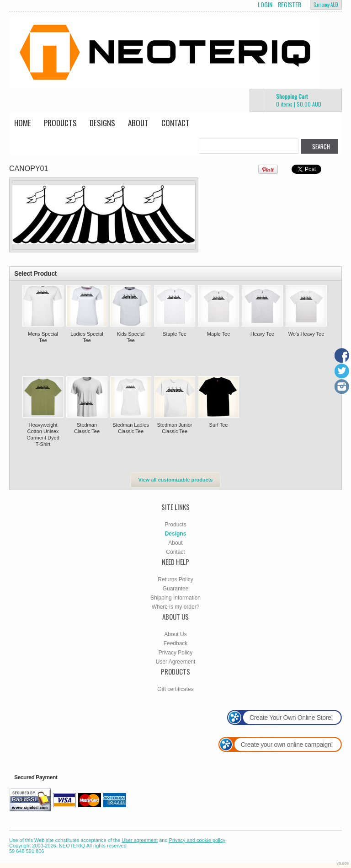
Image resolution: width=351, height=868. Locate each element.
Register (290, 5)
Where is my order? (176, 607)
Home (23, 123)
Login (265, 5)
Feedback (176, 643)
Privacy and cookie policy (197, 840)
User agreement (140, 840)
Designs (102, 123)
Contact (175, 123)
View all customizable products (175, 480)
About (138, 123)
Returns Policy (175, 579)
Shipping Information (175, 598)
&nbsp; (43, 306)
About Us (175, 634)
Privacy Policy (176, 653)
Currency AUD (326, 5)
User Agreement (176, 662)
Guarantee (176, 589)
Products (60, 123)
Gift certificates (175, 689)
